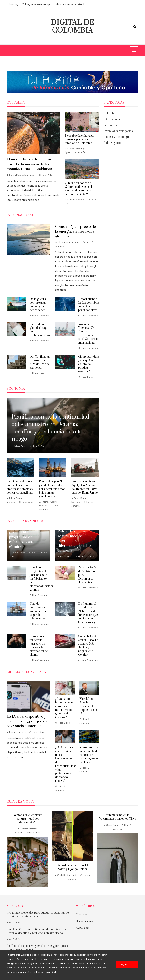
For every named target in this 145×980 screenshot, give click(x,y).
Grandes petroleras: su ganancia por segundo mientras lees (38, 611)
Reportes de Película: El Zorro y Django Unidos (72, 867)
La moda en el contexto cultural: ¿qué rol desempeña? (27, 819)
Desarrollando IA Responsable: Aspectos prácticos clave (88, 305)
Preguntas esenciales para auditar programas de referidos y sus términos (56, 4)
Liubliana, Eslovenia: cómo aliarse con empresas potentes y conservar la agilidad (20, 487)
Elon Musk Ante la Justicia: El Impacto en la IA (88, 706)
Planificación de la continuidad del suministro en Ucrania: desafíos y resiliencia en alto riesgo (37, 931)
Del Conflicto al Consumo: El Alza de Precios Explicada (40, 362)
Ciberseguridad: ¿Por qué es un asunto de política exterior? (88, 364)
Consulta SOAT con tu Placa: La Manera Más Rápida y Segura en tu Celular (88, 646)
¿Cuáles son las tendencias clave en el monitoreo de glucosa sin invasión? (64, 708)
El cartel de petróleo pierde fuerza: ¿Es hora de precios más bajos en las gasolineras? (52, 489)
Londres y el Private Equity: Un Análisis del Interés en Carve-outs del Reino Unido (85, 487)
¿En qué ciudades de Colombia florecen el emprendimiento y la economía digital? (78, 189)
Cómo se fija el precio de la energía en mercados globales (76, 232)
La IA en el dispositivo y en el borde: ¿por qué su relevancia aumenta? (27, 721)
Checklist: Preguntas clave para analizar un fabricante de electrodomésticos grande (41, 579)
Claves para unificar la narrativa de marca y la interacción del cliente (39, 646)
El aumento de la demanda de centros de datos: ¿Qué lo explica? (89, 755)
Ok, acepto (127, 965)
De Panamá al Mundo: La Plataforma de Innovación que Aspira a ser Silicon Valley (88, 613)
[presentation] (23, 3)
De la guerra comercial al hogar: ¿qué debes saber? (38, 305)
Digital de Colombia (73, 27)
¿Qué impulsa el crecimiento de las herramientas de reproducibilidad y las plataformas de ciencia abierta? (66, 764)
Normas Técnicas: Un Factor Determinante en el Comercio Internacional (88, 333)
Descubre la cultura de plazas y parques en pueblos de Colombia (79, 140)
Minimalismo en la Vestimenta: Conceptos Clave (118, 817)
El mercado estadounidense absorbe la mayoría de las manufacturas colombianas (30, 164)
